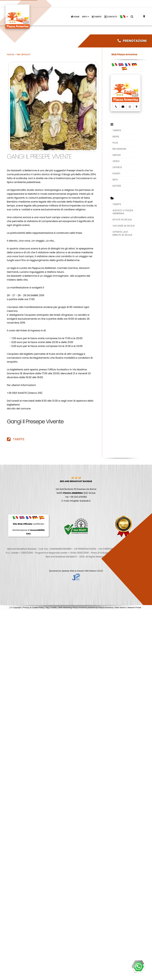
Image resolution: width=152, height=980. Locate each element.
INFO (115, 180)
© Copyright (16, 607)
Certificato (29, 524)
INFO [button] (86, 15)
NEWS (116, 137)
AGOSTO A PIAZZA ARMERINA (123, 212)
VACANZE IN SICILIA (124, 226)
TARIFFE (97, 15)
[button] (124, 15)
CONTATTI (111, 15)
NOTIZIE (117, 186)
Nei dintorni (24, 54)
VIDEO (116, 161)
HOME (75, 15)
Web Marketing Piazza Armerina (73, 607)
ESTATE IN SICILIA (122, 220)
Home (11, 54)
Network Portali (134, 607)
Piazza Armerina (106, 607)
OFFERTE (117, 167)
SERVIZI (117, 155)
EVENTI (116, 173)
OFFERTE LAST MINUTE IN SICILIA (122, 233)
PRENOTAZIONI (132, 41)
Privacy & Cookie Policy (33, 607)
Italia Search (120, 607)
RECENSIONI (119, 149)
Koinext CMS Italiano (87, 571)
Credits (54, 607)
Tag (47, 607)
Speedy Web (68, 571)
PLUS (115, 143)
